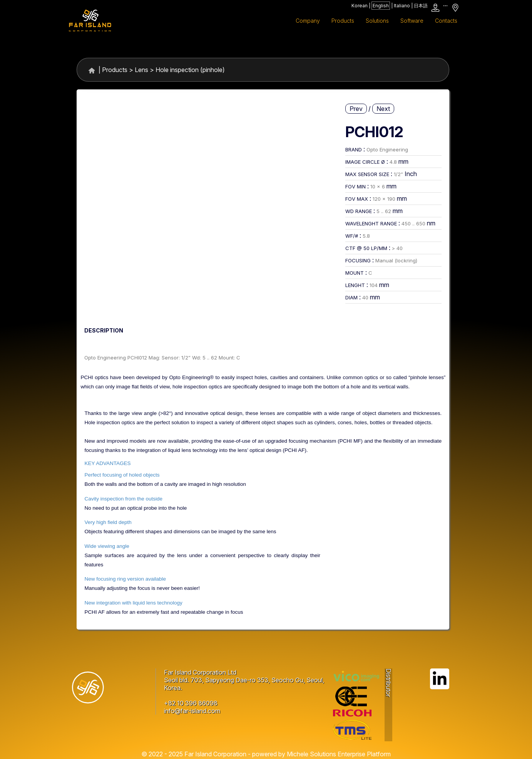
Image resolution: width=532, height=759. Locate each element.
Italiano (402, 6)
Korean (360, 6)
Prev (356, 109)
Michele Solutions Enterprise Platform (339, 754)
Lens (141, 70)
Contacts (446, 21)
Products (115, 70)
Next (383, 109)
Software (412, 21)
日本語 (421, 6)
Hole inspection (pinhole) (190, 70)
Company (308, 21)
